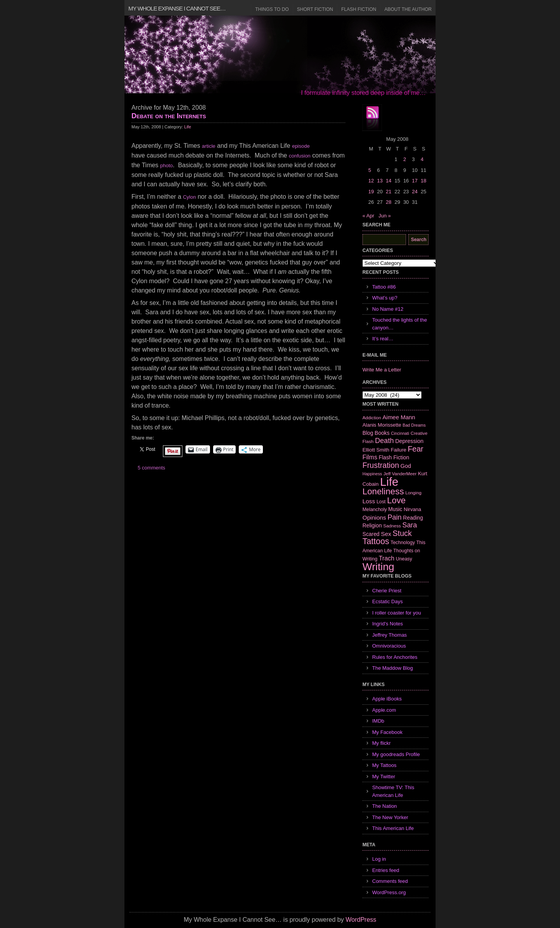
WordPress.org (389, 892)
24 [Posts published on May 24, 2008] (415, 192)
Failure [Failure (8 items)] (399, 450)
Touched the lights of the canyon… (400, 324)
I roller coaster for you (397, 613)
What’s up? (385, 298)
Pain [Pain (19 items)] (394, 517)
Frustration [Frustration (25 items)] (381, 465)
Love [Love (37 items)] (396, 500)
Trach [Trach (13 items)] (387, 558)
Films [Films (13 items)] (370, 457)
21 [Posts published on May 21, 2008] (388, 192)
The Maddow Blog (393, 668)
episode (301, 146)
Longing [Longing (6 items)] (413, 493)
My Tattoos (384, 765)
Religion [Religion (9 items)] (372, 525)
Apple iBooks (387, 699)
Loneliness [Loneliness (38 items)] (383, 491)
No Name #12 (388, 309)
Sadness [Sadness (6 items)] (392, 526)
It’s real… (383, 339)
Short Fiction (315, 9)
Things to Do (272, 9)
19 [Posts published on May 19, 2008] (371, 192)
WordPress (361, 920)
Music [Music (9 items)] (395, 509)
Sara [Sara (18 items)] (410, 525)
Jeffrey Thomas (389, 635)
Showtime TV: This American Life (393, 791)
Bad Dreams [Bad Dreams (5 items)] (414, 425)
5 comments (151, 468)
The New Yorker (390, 817)
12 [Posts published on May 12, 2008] (371, 181)
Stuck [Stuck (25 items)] (402, 533)
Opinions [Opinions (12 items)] (374, 517)
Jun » (385, 216)
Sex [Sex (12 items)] (386, 534)
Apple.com (384, 710)
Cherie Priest (387, 591)
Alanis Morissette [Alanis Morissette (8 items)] (382, 425)
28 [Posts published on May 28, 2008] (388, 202)
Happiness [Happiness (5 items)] (372, 474)
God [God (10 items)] (406, 466)
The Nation (385, 806)
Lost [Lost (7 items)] (381, 502)
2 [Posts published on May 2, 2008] (405, 159)
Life (188, 127)
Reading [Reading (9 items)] (413, 518)
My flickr (381, 743)
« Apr (368, 216)
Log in (379, 859)
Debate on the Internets (169, 116)
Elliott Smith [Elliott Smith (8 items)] (376, 450)
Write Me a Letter (382, 370)
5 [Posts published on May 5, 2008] (370, 170)
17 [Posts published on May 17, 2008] (415, 181)
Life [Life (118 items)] (389, 482)
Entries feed (386, 870)
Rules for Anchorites (395, 657)
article (209, 146)
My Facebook (387, 732)
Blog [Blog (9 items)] (368, 433)
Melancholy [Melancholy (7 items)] (375, 510)
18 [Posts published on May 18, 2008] (423, 181)
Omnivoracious (389, 646)
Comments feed (390, 881)
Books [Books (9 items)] (382, 433)
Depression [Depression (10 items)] (409, 441)
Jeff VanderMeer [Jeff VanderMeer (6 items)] (400, 474)
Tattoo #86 (384, 287)
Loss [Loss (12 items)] (369, 501)
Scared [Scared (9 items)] (371, 534)
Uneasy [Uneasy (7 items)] (404, 559)
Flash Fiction (359, 9)
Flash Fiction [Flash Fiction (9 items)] (394, 457)
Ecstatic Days (388, 601)
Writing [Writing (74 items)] (378, 567)
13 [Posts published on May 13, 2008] (380, 181)
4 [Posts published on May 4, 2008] (422, 159)
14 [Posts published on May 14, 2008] (388, 181)
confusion (300, 156)
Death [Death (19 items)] (384, 441)
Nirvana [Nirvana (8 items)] (412, 509)
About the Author (408, 9)
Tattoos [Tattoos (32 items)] (376, 541)
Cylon (189, 197)
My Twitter (384, 777)
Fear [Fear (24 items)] (415, 449)
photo (167, 165)
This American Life (393, 828)
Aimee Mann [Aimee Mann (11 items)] (399, 417)
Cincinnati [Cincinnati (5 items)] (400, 433)
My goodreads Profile (396, 754)
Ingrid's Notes (388, 624)
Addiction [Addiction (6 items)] (372, 418)
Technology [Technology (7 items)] (403, 543)
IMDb (378, 721)
